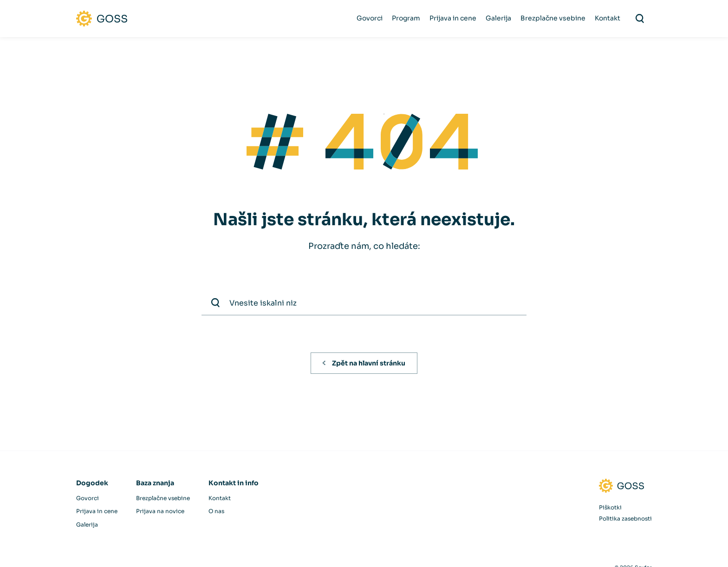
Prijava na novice (160, 511)
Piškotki (610, 507)
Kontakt (608, 18)
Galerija (498, 18)
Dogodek (92, 483)
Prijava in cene (453, 18)
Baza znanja (155, 483)
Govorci (370, 18)
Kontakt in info (234, 483)
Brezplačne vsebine (553, 18)
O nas (216, 511)
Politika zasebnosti (625, 518)
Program (406, 18)
